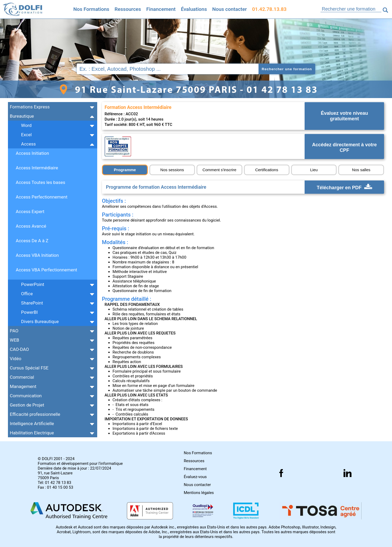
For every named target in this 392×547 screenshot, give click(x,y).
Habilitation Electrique (32, 433)
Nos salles (361, 170)
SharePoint (32, 303)
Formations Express (30, 107)
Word (26, 125)
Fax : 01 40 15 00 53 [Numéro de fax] (56, 487)
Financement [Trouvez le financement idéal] (161, 9)
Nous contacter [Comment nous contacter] (230, 9)
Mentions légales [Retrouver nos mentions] (199, 493)
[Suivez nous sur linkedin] (348, 473)
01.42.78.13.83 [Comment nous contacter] (269, 9)
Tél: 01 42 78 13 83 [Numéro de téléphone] (55, 483)
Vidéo (15, 359)
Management (23, 386)
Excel (26, 135)
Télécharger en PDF (344, 187)
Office (27, 294)
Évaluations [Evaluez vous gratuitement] (194, 9)
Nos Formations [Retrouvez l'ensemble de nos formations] (91, 9)
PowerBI (30, 312)
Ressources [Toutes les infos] (128, 9)
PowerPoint (33, 284)
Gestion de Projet (27, 405)
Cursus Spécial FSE (29, 368)
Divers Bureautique (40, 321)
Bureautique (22, 116)
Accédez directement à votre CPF (344, 148)
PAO (14, 331)
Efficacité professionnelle (35, 414)
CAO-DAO (19, 349)
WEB (14, 340)
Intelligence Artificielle (32, 424)
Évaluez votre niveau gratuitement (344, 116)
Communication (26, 396)
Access (28, 144)
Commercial (22, 377)
